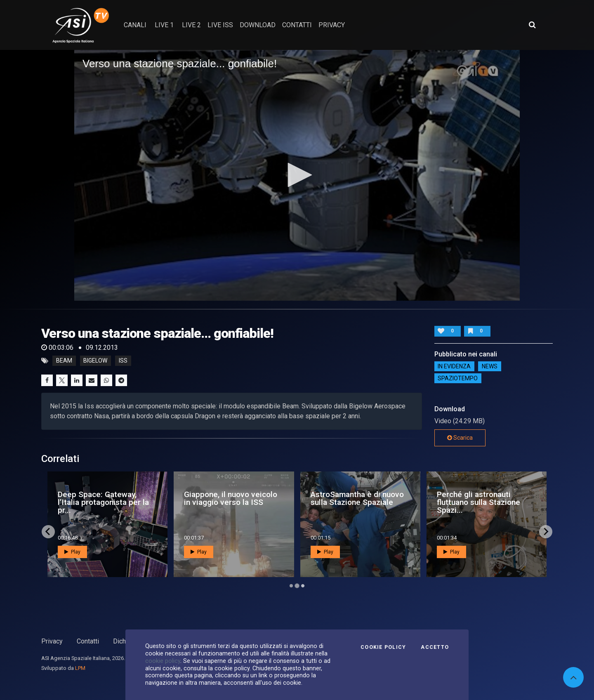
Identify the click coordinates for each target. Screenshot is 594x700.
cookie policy (163, 661)
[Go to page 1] (291, 586)
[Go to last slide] (48, 532)
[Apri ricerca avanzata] (532, 25)
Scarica (460, 438)
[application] (297, 175)
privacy (332, 25)
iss (123, 361)
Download (258, 25)
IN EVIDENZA (454, 366)
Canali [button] (135, 25)
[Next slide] (546, 532)
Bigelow (95, 361)
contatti (297, 25)
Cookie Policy (383, 647)
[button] (297, 175)
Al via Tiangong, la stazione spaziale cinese (485, 498)
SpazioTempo (458, 378)
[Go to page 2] (297, 586)
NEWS (490, 366)
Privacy (52, 641)
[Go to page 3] (303, 586)
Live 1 (164, 25)
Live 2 (191, 25)
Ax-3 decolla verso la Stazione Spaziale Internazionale (348, 502)
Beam (64, 361)
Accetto (435, 647)
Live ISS (220, 25)
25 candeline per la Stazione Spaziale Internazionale (218, 502)
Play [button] (72, 552)
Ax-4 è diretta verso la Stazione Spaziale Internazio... (98, 502)
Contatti (88, 641)
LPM (80, 668)
